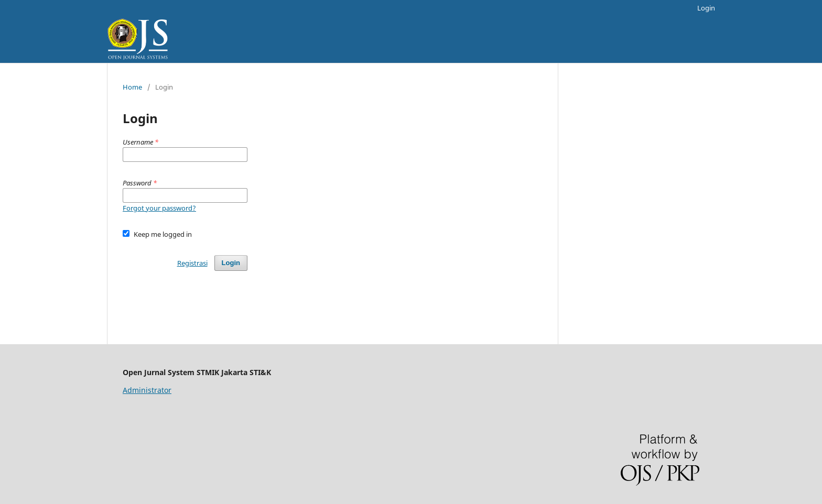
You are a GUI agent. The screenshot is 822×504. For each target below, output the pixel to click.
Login (706, 8)
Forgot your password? (159, 208)
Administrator (147, 390)
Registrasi (192, 263)
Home (132, 87)
